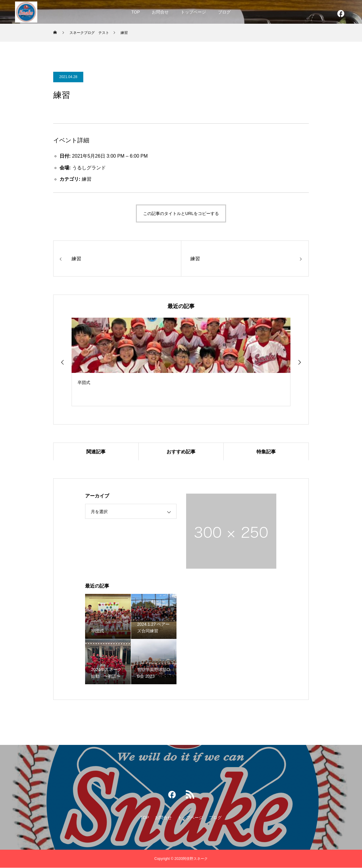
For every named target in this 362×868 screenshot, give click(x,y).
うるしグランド (89, 168)
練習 (87, 179)
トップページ (193, 12)
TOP (136, 12)
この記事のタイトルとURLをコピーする (181, 213)
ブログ (224, 12)
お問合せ (160, 12)
